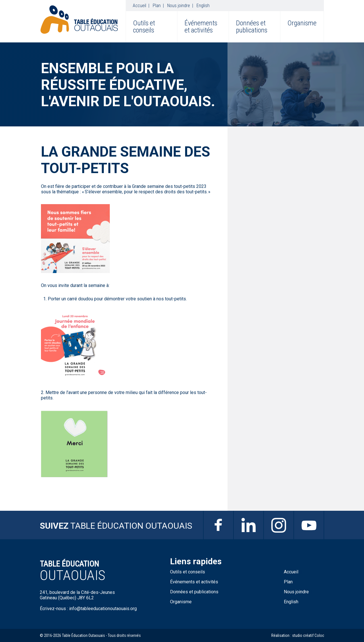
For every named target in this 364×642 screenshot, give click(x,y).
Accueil (139, 6)
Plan (157, 6)
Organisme (302, 23)
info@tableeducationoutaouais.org (103, 609)
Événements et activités (201, 27)
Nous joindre (179, 6)
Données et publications (252, 27)
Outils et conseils (144, 27)
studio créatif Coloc (308, 635)
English (203, 6)
